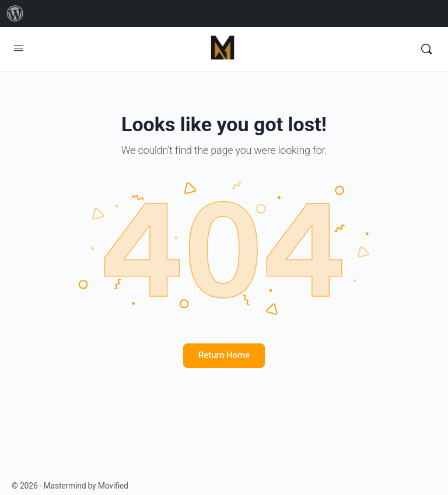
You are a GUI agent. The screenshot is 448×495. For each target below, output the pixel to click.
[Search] (426, 49)
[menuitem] (15, 13)
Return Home (224, 355)
